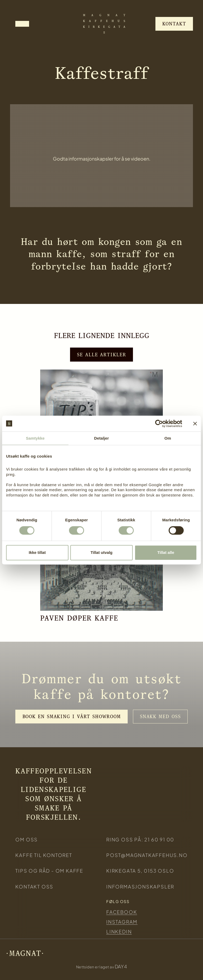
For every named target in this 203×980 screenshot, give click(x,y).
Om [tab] (168, 438)
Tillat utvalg (101, 552)
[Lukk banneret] (195, 423)
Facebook (122, 912)
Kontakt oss (34, 886)
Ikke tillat (37, 552)
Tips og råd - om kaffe (49, 871)
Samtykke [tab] (35, 438)
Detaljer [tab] (101, 438)
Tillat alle (166, 552)
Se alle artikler (101, 355)
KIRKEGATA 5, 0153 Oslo (140, 871)
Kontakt (174, 24)
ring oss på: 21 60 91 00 (140, 839)
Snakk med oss (160, 716)
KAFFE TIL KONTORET (44, 855)
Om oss (27, 839)
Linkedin (119, 931)
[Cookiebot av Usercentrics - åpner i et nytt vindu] (159, 423)
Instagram (122, 922)
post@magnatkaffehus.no (147, 855)
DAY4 (121, 966)
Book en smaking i (72, 716)
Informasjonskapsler (140, 886)
